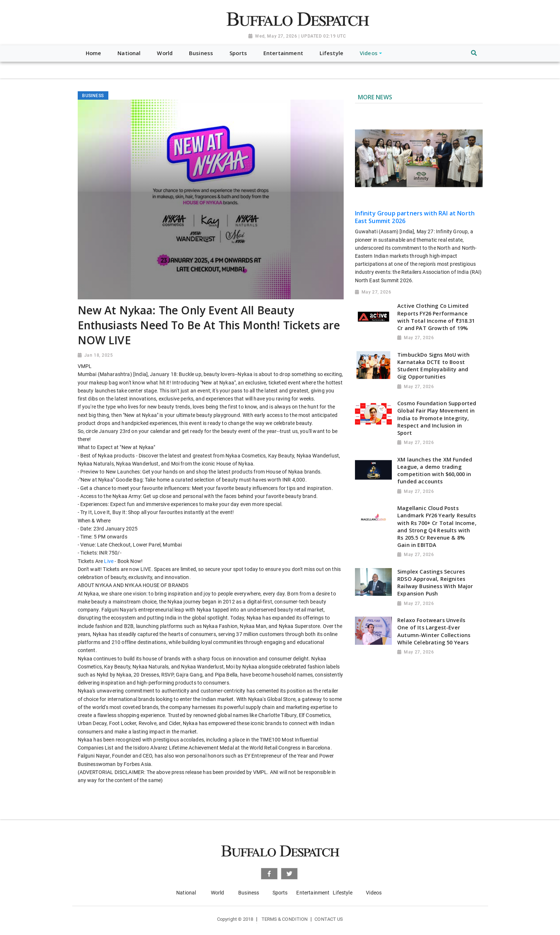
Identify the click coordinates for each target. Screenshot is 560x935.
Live (109, 561)
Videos (374, 893)
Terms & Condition (285, 919)
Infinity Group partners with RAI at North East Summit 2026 (415, 217)
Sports (280, 893)
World (218, 893)
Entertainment (313, 893)
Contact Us (329, 919)
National (186, 893)
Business (249, 893)
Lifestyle (342, 893)
